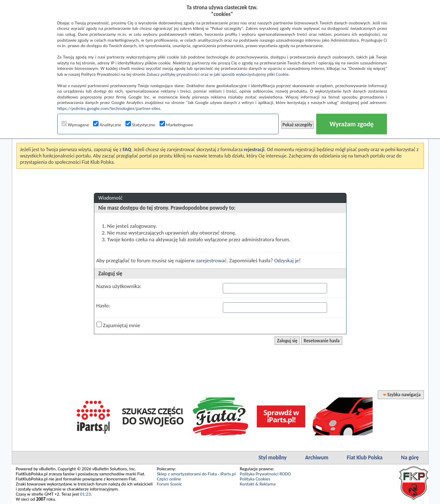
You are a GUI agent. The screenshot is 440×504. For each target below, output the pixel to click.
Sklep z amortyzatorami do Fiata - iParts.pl (196, 474)
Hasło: (103, 305)
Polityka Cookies (255, 479)
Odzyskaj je (287, 260)
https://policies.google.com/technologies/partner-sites (109, 108)
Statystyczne (140, 125)
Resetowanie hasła (321, 341)
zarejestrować (211, 260)
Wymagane (75, 125)
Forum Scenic (170, 484)
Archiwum (317, 457)
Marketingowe (176, 125)
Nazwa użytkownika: (119, 286)
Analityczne (107, 125)
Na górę (410, 457)
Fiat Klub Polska (365, 457)
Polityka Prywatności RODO (265, 474)
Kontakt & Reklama (257, 484)
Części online (169, 479)
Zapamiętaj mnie (118, 325)
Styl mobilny (273, 457)
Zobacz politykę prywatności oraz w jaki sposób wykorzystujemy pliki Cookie (217, 74)
